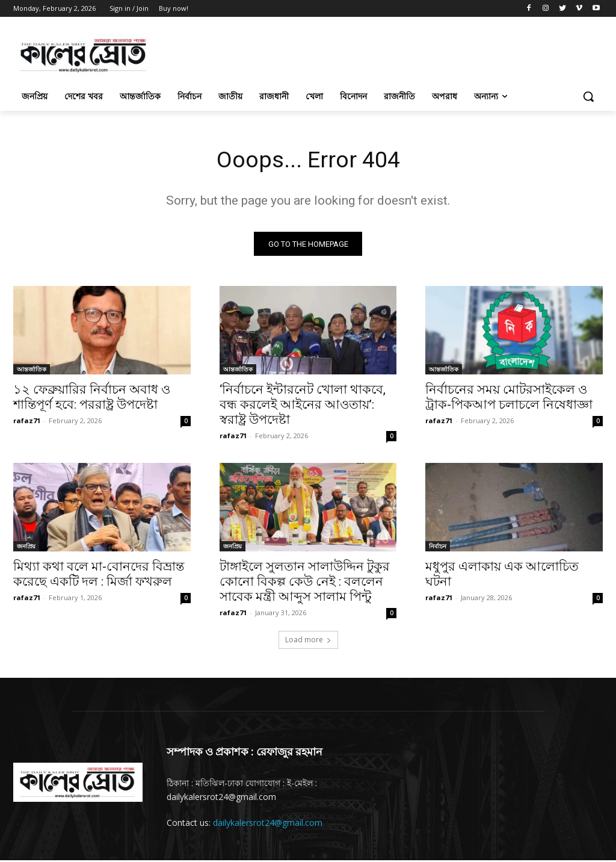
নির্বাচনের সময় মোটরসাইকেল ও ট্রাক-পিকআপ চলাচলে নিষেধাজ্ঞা (509, 399)
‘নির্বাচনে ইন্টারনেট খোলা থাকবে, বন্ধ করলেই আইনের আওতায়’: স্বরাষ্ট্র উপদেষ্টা (303, 407)
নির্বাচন (438, 548)
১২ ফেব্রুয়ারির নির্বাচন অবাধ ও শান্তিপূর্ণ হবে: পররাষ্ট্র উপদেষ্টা (92, 399)
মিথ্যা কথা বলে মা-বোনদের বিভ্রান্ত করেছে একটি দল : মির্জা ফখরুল (99, 576)
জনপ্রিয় (26, 548)
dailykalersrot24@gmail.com (268, 824)
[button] (588, 96)
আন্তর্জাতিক (32, 371)
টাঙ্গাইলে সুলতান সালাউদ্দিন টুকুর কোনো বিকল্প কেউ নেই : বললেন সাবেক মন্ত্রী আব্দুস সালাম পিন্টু (305, 584)
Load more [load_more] (308, 641)
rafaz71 (27, 423)
